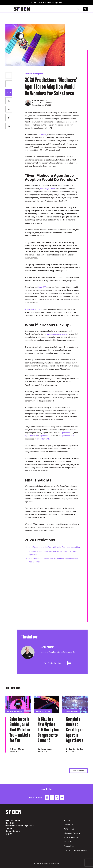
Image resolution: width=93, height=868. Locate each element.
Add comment (78, 771)
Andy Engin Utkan (47, 189)
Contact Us (68, 825)
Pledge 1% (68, 842)
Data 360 (42, 287)
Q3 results (42, 135)
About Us (68, 820)
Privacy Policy (70, 846)
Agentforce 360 (67, 436)
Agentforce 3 (46, 436)
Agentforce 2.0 (67, 433)
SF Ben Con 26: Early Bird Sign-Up (47, 2)
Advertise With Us (71, 837)
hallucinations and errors (57, 334)
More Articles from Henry (53, 663)
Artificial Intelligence (34, 74)
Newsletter (85, 9)
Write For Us (69, 829)
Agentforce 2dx (32, 436)
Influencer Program (72, 833)
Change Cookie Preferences (76, 850)
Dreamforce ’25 (43, 439)
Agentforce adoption (33, 309)
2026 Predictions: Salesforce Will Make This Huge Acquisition (54, 547)
